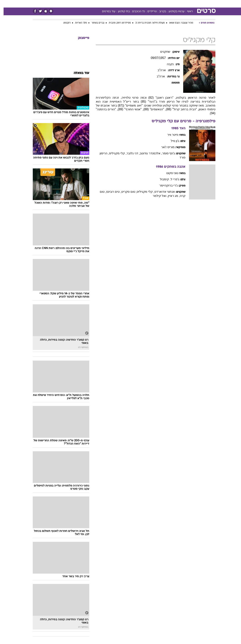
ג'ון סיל (172, 141)
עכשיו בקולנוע (173, 12)
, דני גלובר (130, 153)
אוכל (130, 4)
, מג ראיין (170, 196)
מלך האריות (77, 23)
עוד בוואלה (78, 73)
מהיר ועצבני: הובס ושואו (178, 23)
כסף (140, 4)
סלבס (150, 4)
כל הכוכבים (135, 12)
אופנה (77, 4)
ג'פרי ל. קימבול (166, 179)
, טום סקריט (125, 192)
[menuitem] (185, 4)
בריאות (118, 4)
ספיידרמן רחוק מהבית (116, 23)
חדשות (187, 4)
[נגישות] (5, 4)
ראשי (186, 12)
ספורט (174, 4)
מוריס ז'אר (164, 147)
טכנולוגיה (91, 4)
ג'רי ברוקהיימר (165, 185)
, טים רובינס (110, 192)
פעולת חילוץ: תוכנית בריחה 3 (146, 23)
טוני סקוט (169, 173)
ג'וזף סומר (165, 153)
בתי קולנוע (120, 12)
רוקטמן (63, 23)
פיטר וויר (169, 135)
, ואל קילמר (157, 196)
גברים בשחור (94, 23)
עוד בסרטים (105, 12)
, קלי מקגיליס (114, 153)
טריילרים (148, 12)
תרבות (162, 4)
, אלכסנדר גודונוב (147, 153)
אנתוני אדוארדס (161, 192)
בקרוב (159, 12)
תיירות (105, 4)
